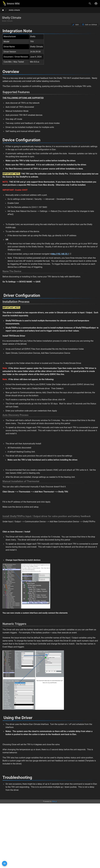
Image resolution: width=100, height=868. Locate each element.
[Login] (96, 4)
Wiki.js (54, 801)
